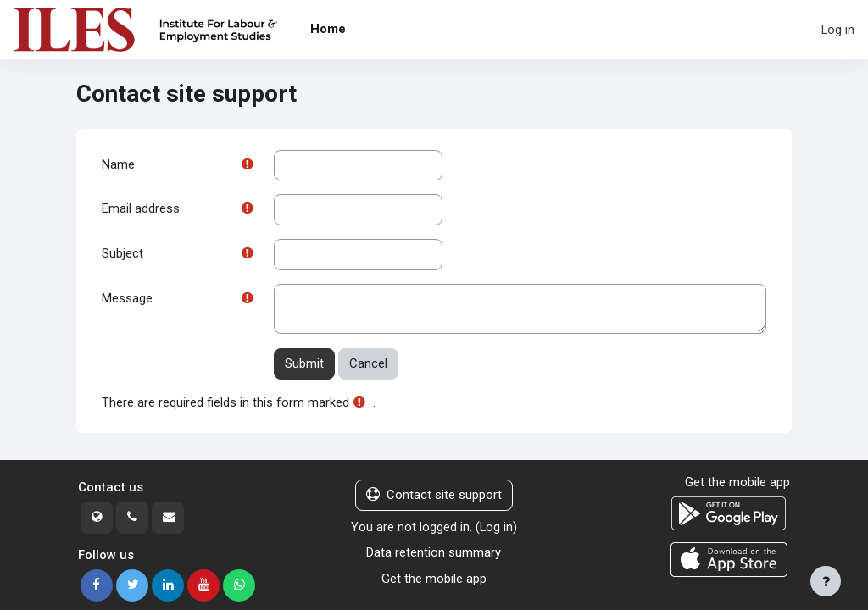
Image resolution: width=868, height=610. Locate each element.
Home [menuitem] (328, 29)
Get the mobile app (434, 579)
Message (127, 301)
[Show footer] (826, 581)
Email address (141, 210)
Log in (838, 30)
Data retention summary (434, 554)
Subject (122, 255)
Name (118, 165)
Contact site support (434, 496)
